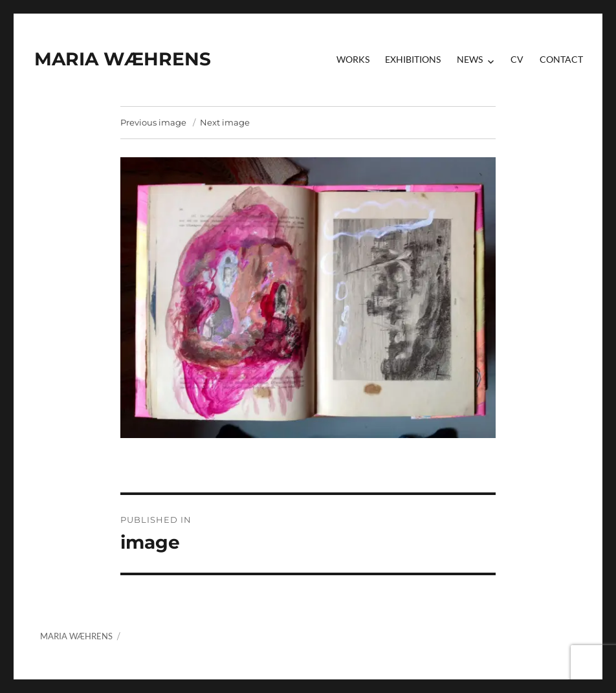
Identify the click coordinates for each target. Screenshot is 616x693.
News (470, 59)
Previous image (153, 122)
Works (353, 59)
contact (561, 59)
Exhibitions (413, 59)
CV (517, 59)
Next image (225, 122)
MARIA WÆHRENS (123, 59)
